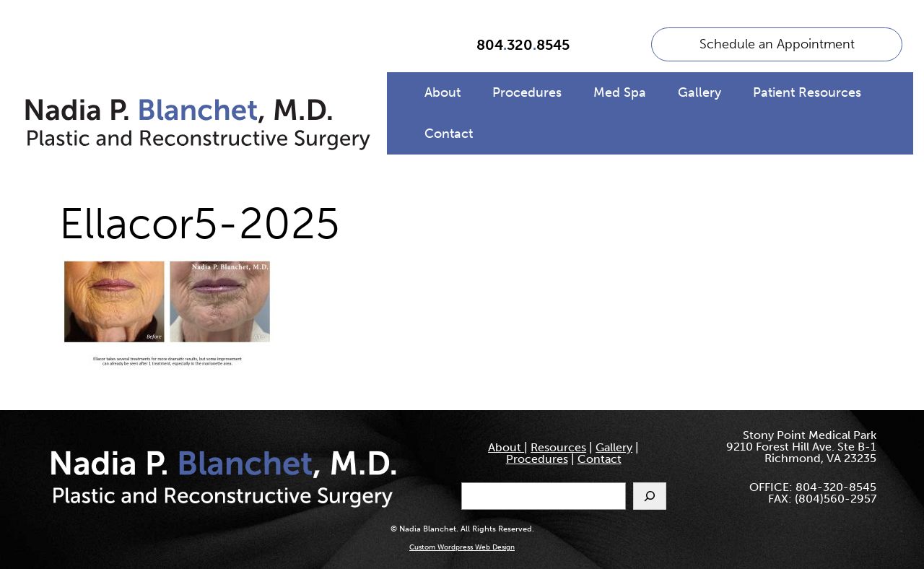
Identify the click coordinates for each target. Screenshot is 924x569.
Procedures (527, 92)
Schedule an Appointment (777, 44)
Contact (449, 134)
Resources (558, 447)
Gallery (699, 92)
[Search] (650, 496)
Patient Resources (807, 92)
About (443, 92)
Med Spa (620, 92)
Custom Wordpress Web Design (462, 547)
